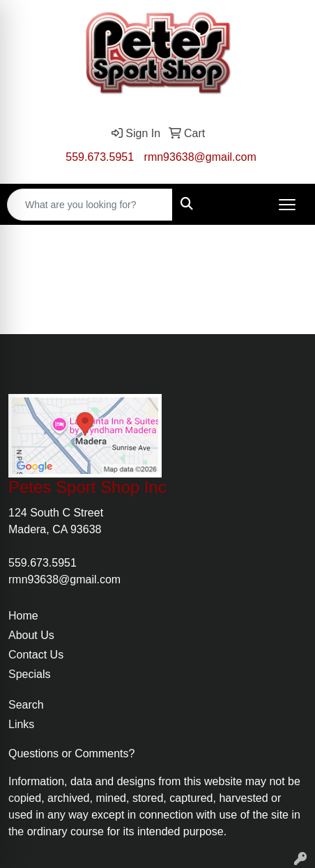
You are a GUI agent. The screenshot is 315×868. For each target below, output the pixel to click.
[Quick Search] (90, 205)
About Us (31, 635)
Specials (29, 674)
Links (21, 724)
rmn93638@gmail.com (200, 157)
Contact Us (36, 655)
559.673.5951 (100, 157)
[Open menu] (287, 205)
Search (26, 705)
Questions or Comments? (71, 753)
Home (23, 616)
